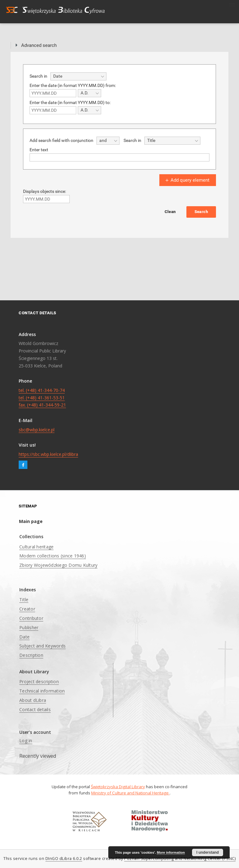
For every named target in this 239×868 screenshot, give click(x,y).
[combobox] (78, 76)
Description (31, 655)
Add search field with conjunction (61, 140)
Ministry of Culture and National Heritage (130, 793)
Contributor (31, 618)
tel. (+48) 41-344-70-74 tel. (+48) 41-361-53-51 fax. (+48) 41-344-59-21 (42, 398)
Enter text (39, 150)
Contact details (35, 709)
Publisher (29, 627)
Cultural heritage (36, 547)
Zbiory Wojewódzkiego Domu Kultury (58, 565)
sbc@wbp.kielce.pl (37, 430)
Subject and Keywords (42, 646)
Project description (39, 682)
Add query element (187, 180)
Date (24, 637)
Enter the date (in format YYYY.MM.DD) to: (70, 102)
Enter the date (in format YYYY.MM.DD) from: (73, 85)
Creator (27, 609)
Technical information (42, 691)
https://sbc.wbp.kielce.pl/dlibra (48, 454)
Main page (31, 521)
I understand (208, 852)
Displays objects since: (45, 191)
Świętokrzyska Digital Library (118, 787)
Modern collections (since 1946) (53, 556)
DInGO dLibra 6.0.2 (64, 859)
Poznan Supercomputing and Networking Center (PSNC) (180, 859)
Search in (38, 76)
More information (171, 852)
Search (201, 212)
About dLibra (33, 700)
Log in (26, 741)
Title (24, 600)
